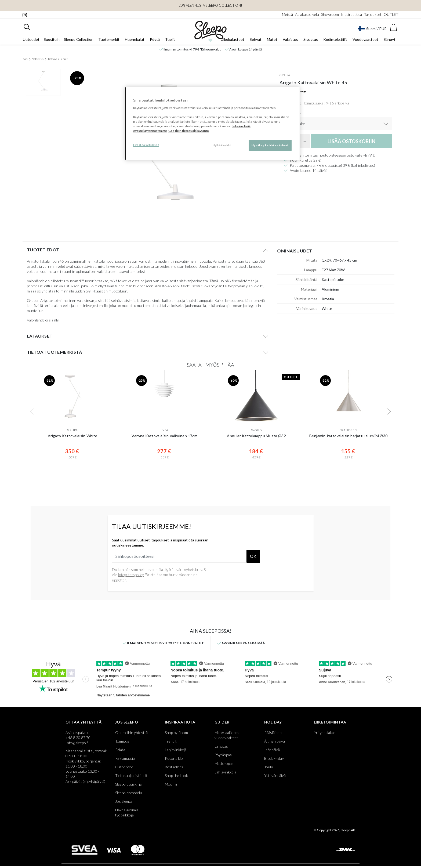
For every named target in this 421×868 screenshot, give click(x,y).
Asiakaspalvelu (307, 14)
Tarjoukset (373, 14)
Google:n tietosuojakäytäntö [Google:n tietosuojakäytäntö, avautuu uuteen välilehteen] (189, 131)
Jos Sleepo (127, 722)
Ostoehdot (124, 767)
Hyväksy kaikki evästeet (270, 145)
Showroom (330, 14)
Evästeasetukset (146, 145)
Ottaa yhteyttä (84, 722)
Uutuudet (31, 39)
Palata (120, 750)
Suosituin (52, 39)
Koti (25, 59)
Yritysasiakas (325, 733)
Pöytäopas (223, 755)
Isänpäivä (272, 750)
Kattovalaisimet (58, 59)
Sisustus (311, 39)
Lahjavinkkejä (176, 750)
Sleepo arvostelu (129, 793)
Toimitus (122, 741)
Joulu (269, 767)
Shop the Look (176, 775)
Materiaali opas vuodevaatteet (227, 735)
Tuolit (170, 39)
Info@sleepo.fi (77, 743)
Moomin (172, 784)
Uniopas (221, 746)
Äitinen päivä (275, 741)
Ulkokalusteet (233, 39)
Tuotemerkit (109, 39)
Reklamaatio (125, 758)
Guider (222, 722)
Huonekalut (135, 39)
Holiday (273, 722)
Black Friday (274, 758)
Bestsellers (174, 767)
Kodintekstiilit (335, 39)
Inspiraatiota (351, 14)
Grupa (285, 75)
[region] (212, 124)
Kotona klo (174, 758)
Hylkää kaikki (222, 145)
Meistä (287, 14)
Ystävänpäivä (275, 775)
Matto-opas (224, 763)
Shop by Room (176, 733)
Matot (272, 39)
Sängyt (390, 39)
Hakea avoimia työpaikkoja (127, 812)
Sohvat (256, 39)
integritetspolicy (131, 575)
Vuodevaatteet (365, 39)
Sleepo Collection (79, 39)
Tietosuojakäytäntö (131, 775)
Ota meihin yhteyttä (131, 733)
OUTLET (391, 14)
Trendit (171, 741)
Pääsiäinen (273, 733)
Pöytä (155, 39)
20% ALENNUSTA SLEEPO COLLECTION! (210, 5)
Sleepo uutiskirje (128, 784)
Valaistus (290, 39)
